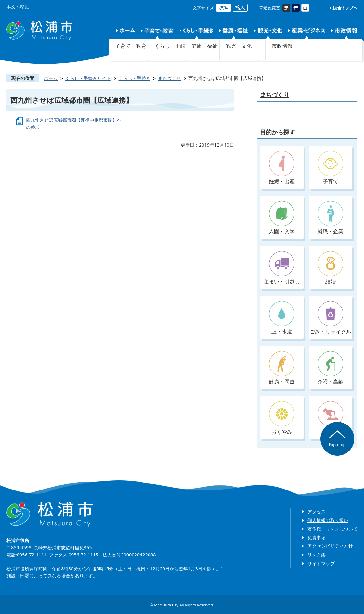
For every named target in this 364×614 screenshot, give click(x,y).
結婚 (331, 268)
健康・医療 (282, 368)
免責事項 (317, 537)
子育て (331, 168)
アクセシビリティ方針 (330, 546)
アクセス (317, 511)
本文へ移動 (18, 7)
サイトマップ (321, 563)
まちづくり (169, 78)
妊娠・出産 (282, 168)
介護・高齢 (331, 368)
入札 (331, 418)
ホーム (51, 78)
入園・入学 (282, 218)
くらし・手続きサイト (88, 78)
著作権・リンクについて (332, 529)
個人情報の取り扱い (328, 520)
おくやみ (282, 418)
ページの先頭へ (337, 439)
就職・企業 (331, 218)
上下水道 (282, 318)
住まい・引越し (282, 268)
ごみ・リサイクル (331, 318)
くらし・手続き (135, 78)
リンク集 (317, 555)
